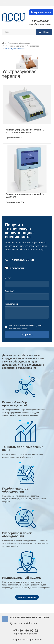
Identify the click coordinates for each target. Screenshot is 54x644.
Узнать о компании (27, 597)
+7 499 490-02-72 (26, 631)
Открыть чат (15, 268)
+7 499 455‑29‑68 (19, 260)
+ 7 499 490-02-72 (39, 21)
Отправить (27, 335)
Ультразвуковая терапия (15, 49)
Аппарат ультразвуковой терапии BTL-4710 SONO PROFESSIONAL (25, 131)
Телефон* (10, 291)
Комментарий (11, 304)
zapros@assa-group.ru (39, 24)
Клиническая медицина (14, 46)
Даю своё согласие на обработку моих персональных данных (25, 327)
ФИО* (8, 278)
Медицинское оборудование (19, 43)
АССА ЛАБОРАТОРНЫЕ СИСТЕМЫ (30, 618)
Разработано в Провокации (27, 640)
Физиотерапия (33, 46)
